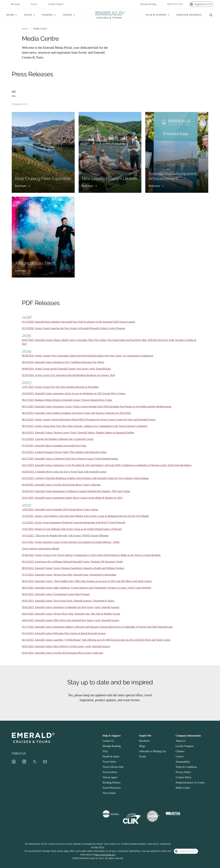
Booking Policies (112, 783)
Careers (180, 756)
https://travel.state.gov (105, 855)
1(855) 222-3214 (173, 4)
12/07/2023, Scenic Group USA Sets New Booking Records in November (60, 387)
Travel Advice (110, 772)
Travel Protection (112, 788)
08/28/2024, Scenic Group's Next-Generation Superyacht (52, 356)
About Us (181, 741)
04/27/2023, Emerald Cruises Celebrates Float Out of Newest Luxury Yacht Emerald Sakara (70, 459)
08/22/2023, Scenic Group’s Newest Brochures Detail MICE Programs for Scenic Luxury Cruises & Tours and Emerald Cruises (89, 419)
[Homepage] (110, 15)
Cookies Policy (184, 777)
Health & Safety (111, 756)
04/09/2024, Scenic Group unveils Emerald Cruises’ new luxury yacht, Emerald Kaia (66, 369)
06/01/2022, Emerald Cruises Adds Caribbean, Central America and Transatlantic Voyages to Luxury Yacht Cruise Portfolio (87, 588)
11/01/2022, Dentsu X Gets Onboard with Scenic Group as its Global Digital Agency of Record (72, 529)
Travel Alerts (109, 762)
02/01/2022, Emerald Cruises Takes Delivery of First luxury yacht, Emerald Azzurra (66, 646)
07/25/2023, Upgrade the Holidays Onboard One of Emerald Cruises (58, 439)
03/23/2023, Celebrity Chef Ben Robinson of (46, 478)
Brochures (13, 4)
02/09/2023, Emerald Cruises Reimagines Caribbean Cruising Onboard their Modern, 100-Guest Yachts (76, 491)
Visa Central (109, 793)
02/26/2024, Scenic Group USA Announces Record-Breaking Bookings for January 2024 (68, 375)
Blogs (142, 746)
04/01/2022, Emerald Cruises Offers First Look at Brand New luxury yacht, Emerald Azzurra (71, 620)
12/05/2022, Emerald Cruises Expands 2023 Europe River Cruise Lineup (60, 509)
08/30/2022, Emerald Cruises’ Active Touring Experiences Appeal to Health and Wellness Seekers (73, 568)
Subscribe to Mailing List (152, 751)
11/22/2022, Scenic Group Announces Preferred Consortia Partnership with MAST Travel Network (74, 522)
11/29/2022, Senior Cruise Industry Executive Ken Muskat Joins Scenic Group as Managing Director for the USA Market (85, 516)
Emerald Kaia (89, 356)
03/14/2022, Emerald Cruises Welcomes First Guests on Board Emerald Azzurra (64, 633)
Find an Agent (110, 777)
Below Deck (76, 478)
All (14, 92)
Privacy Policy (183, 772)
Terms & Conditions (186, 767)
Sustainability (183, 762)
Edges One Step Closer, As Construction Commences (125, 356)
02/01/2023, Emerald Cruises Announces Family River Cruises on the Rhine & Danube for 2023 (72, 498)
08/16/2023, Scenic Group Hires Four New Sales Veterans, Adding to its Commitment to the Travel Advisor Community (85, 426)
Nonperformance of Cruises (190, 783)
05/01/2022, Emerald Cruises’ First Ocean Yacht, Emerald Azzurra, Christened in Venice (68, 601)
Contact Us (108, 741)
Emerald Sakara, (86, 433)
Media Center (183, 788)
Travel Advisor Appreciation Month (41, 549)
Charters (180, 751)
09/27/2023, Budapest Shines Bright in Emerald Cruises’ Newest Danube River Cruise (67, 400)
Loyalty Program (54, 4)
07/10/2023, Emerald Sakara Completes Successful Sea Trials (54, 446)
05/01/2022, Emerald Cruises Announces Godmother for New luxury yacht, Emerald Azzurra (71, 607)
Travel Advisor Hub (113, 767)
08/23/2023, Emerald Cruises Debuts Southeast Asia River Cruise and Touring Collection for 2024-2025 (77, 413)
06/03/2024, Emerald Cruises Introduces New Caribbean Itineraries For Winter (63, 362)
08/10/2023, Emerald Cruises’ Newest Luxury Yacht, (50, 433)
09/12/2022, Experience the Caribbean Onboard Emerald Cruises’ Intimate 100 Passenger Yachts (72, 562)
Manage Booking (146, 4)
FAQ (105, 751)
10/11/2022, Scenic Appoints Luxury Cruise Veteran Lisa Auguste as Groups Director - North (71, 542)
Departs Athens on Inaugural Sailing (115, 433)
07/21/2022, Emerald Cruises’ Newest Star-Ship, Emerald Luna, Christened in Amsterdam (69, 575)
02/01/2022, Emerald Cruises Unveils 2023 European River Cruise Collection (62, 653)
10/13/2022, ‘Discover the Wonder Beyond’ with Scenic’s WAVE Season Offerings (65, 536)
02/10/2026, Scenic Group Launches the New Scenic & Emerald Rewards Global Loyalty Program (73, 328)
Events (32, 4)
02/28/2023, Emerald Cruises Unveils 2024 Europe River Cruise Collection (61, 485)
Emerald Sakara (183, 465)
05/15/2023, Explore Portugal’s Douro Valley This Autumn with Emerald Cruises (64, 452)
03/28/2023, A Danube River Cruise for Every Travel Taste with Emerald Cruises (64, 472)
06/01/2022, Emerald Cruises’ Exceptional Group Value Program (56, 594)
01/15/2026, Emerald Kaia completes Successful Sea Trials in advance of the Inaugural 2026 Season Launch (79, 322)
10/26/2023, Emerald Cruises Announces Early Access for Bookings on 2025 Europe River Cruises (74, 393)
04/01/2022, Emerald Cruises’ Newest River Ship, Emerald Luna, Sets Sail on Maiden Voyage (71, 614)
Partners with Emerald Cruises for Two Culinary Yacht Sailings (116, 478)
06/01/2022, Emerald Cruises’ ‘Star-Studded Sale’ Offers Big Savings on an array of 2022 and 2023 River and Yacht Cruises (87, 581)
